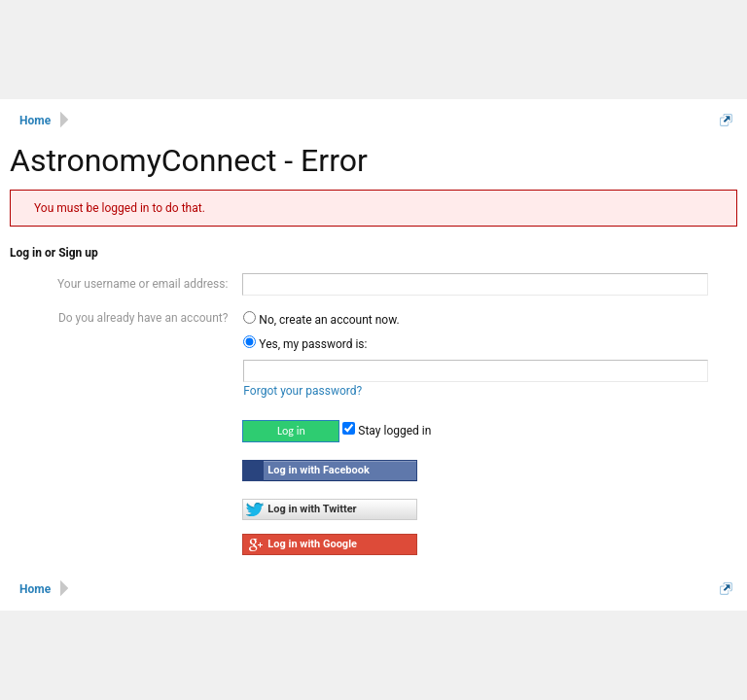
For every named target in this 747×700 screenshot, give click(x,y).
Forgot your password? (302, 391)
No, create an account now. (321, 320)
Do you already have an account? (143, 318)
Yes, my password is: (305, 344)
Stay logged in (387, 431)
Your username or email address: (142, 284)
